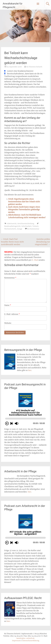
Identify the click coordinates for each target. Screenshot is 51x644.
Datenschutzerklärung (31, 641)
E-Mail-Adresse (12, 314)
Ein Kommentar (33, 229)
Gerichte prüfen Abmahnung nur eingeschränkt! (42, 242)
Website (8, 323)
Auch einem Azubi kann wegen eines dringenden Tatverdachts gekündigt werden (24, 210)
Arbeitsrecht (12, 224)
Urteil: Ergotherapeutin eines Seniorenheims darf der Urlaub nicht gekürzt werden (24, 202)
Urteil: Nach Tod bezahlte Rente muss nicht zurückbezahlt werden (12, 242)
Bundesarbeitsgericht (12, 226)
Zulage (20, 229)
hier (30, 370)
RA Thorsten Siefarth (34, 67)
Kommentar (10, 278)
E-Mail (35, 260)
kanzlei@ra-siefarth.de (25, 638)
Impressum (16, 641)
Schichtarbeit (26, 226)
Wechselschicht (10, 229)
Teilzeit (35, 226)
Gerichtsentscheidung (26, 224)
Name (8, 305)
